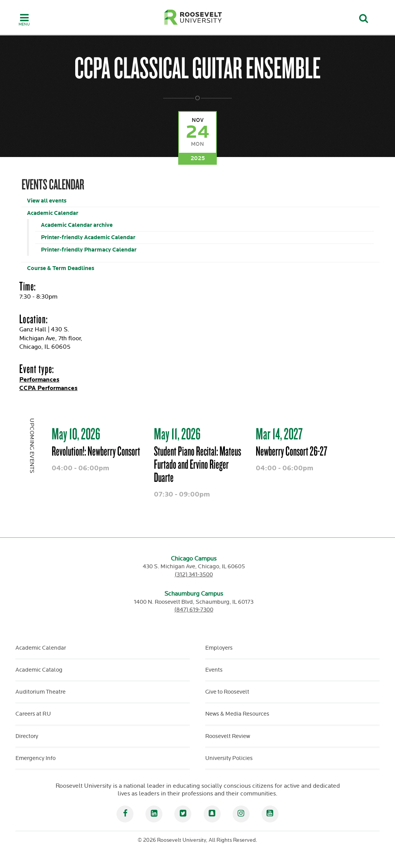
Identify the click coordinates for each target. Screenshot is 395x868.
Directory (27, 736)
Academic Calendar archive (77, 225)
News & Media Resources (237, 714)
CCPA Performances (48, 388)
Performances (39, 380)
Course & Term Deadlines (61, 268)
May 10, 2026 (76, 434)
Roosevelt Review (228, 736)
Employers (219, 648)
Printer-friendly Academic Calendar (88, 237)
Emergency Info (35, 758)
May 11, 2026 (177, 434)
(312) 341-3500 (194, 575)
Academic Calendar (53, 213)
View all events (47, 201)
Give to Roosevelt (227, 692)
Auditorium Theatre (41, 692)
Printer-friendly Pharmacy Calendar (89, 250)
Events (214, 670)
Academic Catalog (39, 670)
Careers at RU (33, 714)
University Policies (229, 758)
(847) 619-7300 (194, 610)
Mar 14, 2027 (279, 434)
